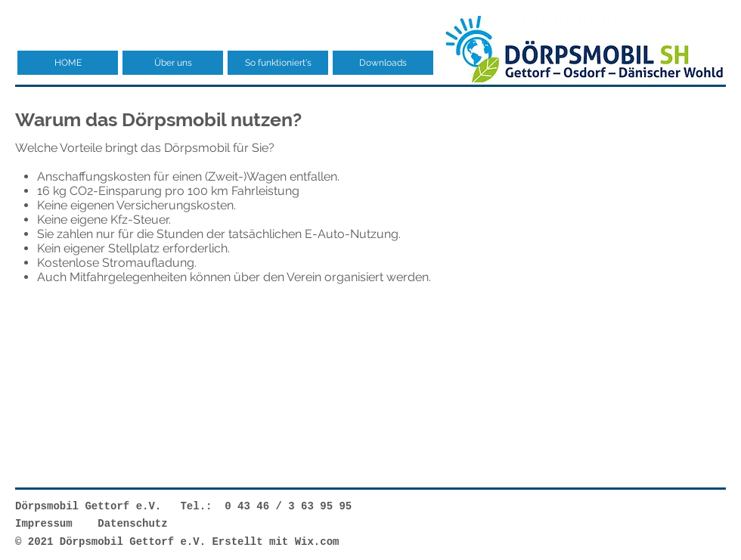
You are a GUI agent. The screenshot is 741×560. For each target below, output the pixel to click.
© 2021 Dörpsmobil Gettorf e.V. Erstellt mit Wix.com (177, 542)
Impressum (44, 524)
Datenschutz (132, 524)
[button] (173, 63)
